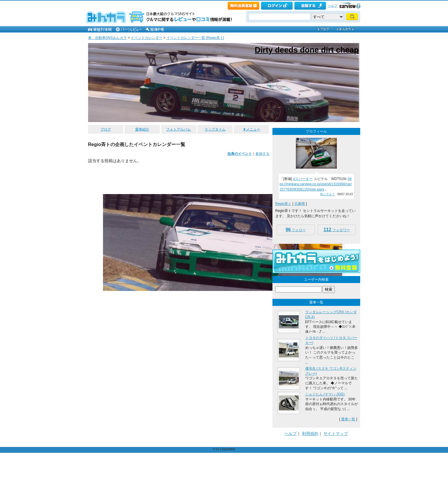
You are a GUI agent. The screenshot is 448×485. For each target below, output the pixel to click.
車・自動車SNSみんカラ (108, 38)
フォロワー (337, 230)
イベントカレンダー (147, 38)
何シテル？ (327, 194)
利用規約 (310, 433)
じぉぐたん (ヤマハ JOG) (325, 394)
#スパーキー (303, 179)
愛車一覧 (348, 419)
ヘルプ (333, 6)
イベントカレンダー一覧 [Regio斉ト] (195, 38)
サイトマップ (336, 433)
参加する (262, 154)
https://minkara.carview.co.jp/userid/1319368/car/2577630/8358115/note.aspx (316, 184)
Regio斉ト (283, 204)
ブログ (106, 129)
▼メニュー (251, 129)
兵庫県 (300, 204)
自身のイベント (240, 154)
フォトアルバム (178, 129)
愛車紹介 (142, 129)
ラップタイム (215, 129)
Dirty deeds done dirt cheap (307, 50)
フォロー (296, 230)
